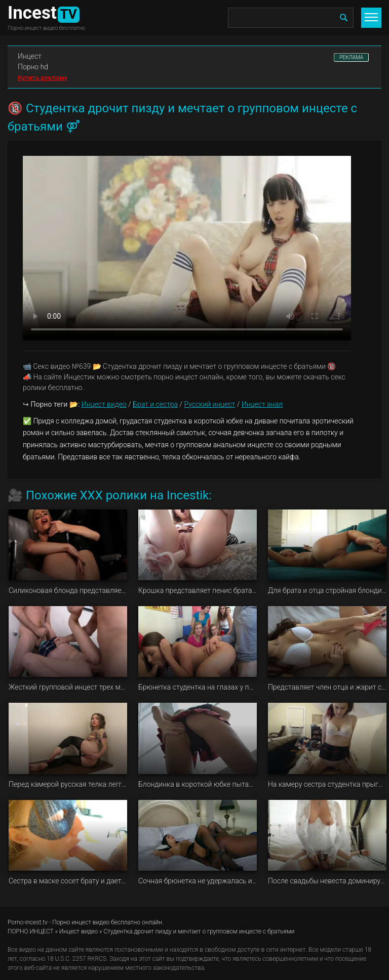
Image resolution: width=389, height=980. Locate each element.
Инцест (30, 56)
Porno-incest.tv (28, 922)
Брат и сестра (155, 404)
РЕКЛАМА (351, 57)
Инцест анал (262, 404)
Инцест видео (104, 404)
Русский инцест (209, 404)
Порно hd (33, 67)
